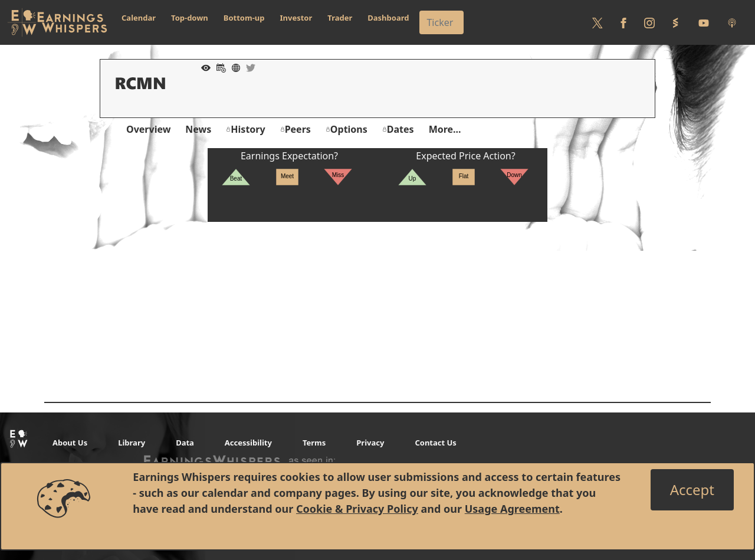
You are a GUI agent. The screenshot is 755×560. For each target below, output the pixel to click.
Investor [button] (296, 18)
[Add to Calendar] (218, 67)
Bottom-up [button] (244, 18)
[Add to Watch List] (203, 67)
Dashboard (388, 18)
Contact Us (435, 443)
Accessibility (248, 443)
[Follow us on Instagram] (649, 22)
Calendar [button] (139, 18)
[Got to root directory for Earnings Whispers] (57, 22)
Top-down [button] (190, 18)
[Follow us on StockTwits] (675, 22)
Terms (314, 443)
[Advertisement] (377, 304)
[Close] (692, 490)
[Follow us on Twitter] (598, 22)
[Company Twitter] (248, 67)
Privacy (370, 443)
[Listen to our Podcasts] (732, 22)
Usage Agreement (512, 509)
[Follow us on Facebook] (623, 22)
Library (132, 443)
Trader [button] (340, 18)
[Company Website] (233, 67)
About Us (70, 443)
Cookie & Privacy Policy (357, 509)
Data (185, 443)
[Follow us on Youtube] (704, 22)
